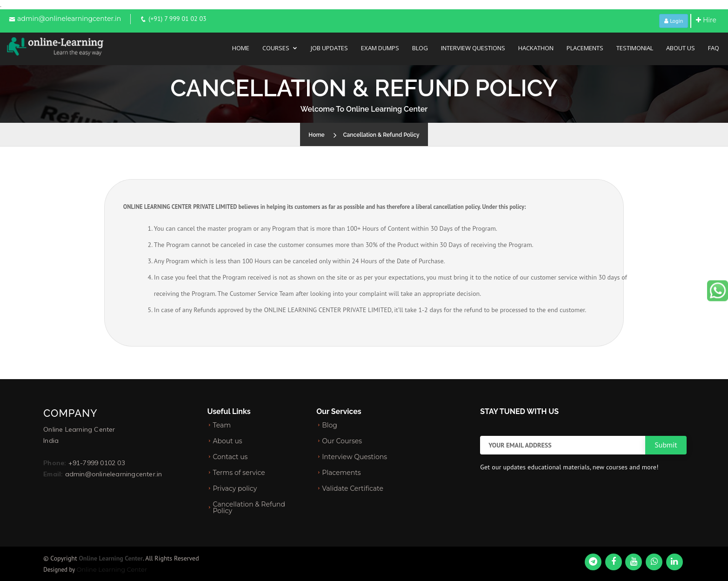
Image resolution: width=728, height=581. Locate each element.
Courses (276, 48)
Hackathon (536, 48)
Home (241, 48)
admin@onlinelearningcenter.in (69, 19)
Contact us (230, 457)
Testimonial (635, 48)
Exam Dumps (380, 48)
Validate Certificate (353, 488)
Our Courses (342, 441)
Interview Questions (473, 48)
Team (222, 425)
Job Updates (329, 48)
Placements (585, 48)
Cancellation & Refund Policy (381, 135)
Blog (420, 48)
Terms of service (239, 473)
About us (227, 441)
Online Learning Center (112, 569)
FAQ (714, 48)
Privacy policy (235, 488)
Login (674, 21)
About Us (681, 48)
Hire (706, 20)
